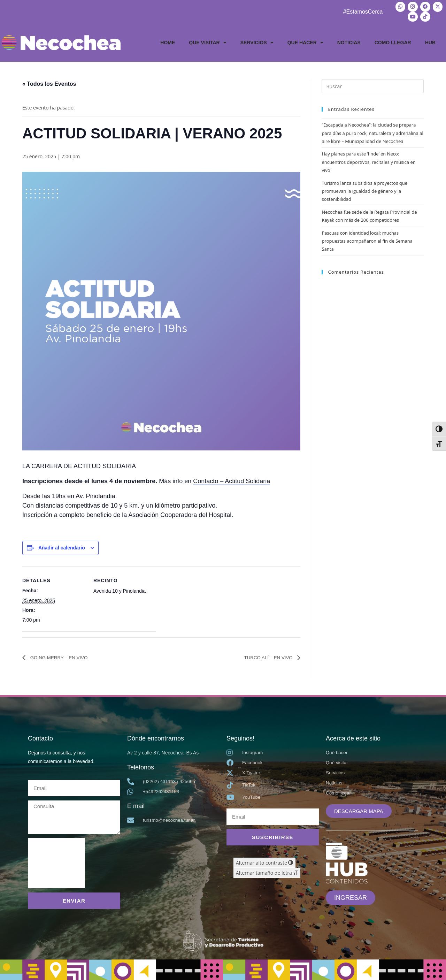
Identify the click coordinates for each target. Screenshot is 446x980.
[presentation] (56, 861)
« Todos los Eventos (49, 82)
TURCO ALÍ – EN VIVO (264, 656)
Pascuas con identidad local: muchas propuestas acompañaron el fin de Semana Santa (367, 239)
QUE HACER (305, 41)
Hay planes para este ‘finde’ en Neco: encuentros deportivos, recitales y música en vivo (368, 160)
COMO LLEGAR (393, 41)
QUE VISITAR (207, 41)
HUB (430, 41)
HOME (168, 41)
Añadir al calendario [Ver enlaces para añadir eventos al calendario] (62, 546)
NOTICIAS (349, 41)
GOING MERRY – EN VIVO (64, 656)
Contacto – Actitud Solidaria (232, 479)
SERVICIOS (257, 41)
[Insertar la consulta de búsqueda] (373, 84)
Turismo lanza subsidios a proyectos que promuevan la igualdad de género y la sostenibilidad (364, 189)
